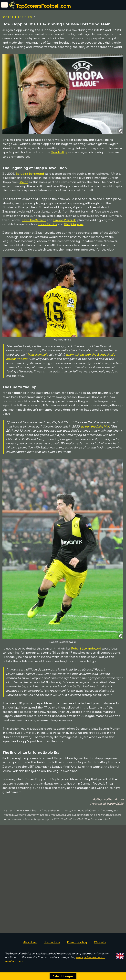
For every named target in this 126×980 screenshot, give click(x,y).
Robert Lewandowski (86, 648)
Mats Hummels (38, 354)
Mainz (24, 182)
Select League (63, 976)
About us (30, 942)
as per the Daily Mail (95, 426)
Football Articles (17, 17)
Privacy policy (77, 942)
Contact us (52, 942)
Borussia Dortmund (30, 174)
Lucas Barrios (47, 224)
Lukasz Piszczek (65, 220)
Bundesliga (59, 152)
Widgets (100, 942)
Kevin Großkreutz (34, 220)
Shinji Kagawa (74, 224)
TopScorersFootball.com (43, 6)
